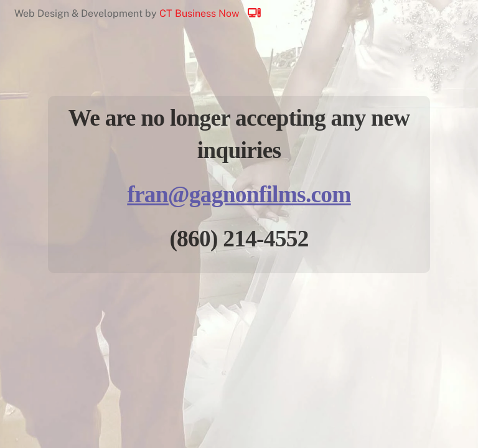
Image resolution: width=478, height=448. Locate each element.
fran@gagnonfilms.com (239, 194)
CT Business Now (216, 13)
